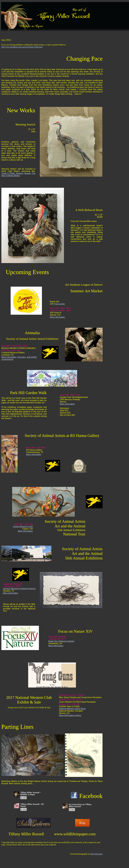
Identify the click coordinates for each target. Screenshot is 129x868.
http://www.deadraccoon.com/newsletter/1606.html (22, 47)
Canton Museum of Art (23, 527)
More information (57, 317)
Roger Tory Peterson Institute (61, 641)
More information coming (70, 715)
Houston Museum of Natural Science (19, 589)
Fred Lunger (59, 304)
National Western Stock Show (72, 709)
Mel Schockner (97, 854)
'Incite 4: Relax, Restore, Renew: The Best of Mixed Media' (18, 175)
